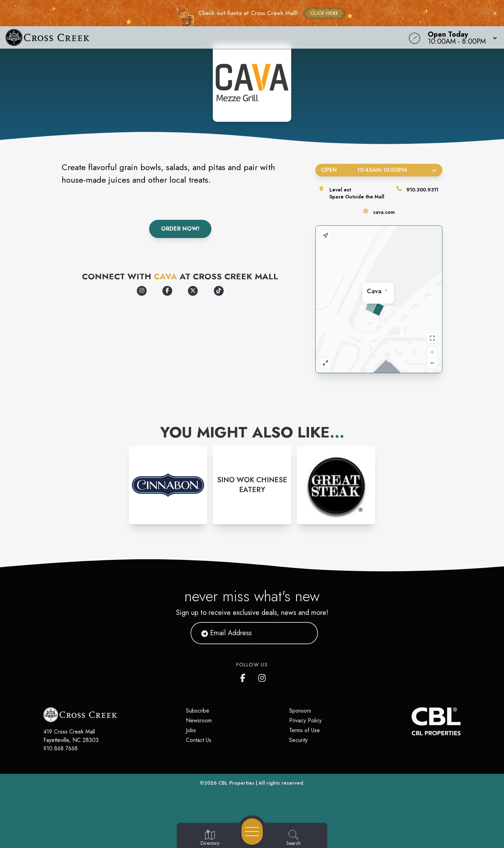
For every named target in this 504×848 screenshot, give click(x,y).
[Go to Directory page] (210, 838)
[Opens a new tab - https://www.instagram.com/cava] (142, 291)
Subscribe (198, 711)
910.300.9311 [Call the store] (422, 190)
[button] (460, 37)
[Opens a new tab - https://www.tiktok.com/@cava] (219, 291)
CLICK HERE (324, 13)
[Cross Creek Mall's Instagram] (262, 677)
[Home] (190, 37)
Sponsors (300, 711)
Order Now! (180, 229)
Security (298, 740)
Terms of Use (304, 730)
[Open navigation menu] (252, 832)
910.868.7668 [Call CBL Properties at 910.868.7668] (61, 748)
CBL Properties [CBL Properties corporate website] (236, 783)
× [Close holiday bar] (495, 13)
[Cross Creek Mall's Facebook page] (244, 677)
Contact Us (199, 740)
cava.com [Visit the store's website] (384, 212)
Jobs (191, 730)
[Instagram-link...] (168, 485)
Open (379, 170)
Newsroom (199, 720)
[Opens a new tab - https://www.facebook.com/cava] (167, 291)
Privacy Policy (305, 720)
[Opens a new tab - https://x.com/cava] (193, 291)
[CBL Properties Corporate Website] (412, 721)
